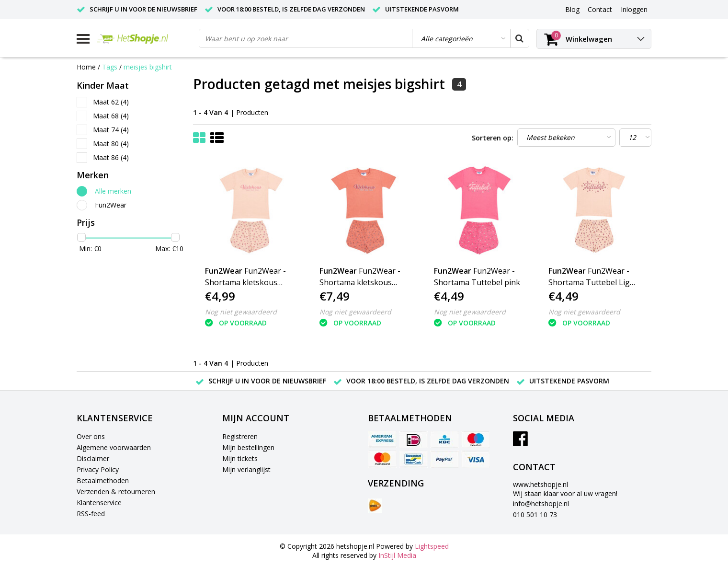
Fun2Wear (111, 205)
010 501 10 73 (535, 515)
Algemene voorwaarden (114, 447)
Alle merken (113, 191)
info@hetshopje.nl (541, 503)
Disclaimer (93, 458)
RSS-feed (91, 514)
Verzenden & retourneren (116, 492)
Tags (110, 67)
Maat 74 (111, 130)
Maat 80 (111, 144)
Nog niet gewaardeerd (241, 312)
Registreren (240, 436)
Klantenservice (99, 503)
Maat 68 (111, 116)
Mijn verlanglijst (246, 469)
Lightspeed (432, 546)
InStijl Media (397, 555)
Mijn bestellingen (248, 447)
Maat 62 (111, 102)
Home (86, 67)
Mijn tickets (240, 458)
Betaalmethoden (103, 480)
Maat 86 (111, 157)
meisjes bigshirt (148, 67)
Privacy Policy (98, 469)
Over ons (91, 436)
